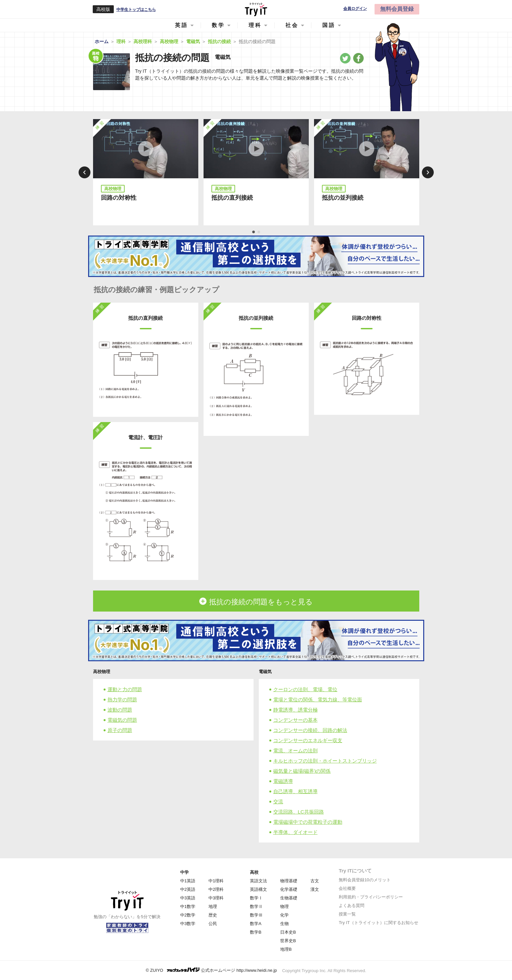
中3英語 (188, 898)
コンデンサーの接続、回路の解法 (310, 730)
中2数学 (188, 915)
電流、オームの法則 (295, 751)
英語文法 (258, 881)
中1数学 (188, 906)
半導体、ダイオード (295, 832)
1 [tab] (254, 232)
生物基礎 (289, 898)
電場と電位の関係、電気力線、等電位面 (318, 700)
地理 (213, 906)
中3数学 (188, 924)
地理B (286, 949)
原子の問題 (120, 730)
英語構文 (258, 889)
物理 (284, 906)
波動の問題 (120, 710)
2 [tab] (259, 232)
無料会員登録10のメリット (365, 880)
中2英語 (188, 889)
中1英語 (188, 881)
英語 (182, 25)
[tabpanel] (146, 172)
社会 (292, 25)
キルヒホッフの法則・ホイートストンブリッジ (325, 761)
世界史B (288, 941)
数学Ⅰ (256, 898)
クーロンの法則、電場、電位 (305, 689)
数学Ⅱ (256, 906)
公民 (213, 924)
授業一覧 (347, 914)
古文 (315, 881)
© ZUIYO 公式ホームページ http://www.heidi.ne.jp (211, 970)
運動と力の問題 (125, 689)
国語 (329, 25)
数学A (256, 924)
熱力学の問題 (122, 700)
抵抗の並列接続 (343, 198)
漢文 (315, 889)
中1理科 (216, 881)
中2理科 (216, 889)
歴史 (213, 915)
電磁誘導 (283, 781)
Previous (85, 172)
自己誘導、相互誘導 (295, 791)
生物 (284, 924)
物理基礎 (289, 881)
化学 (284, 915)
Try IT (256, 9)
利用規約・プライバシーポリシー (371, 897)
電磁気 (265, 672)
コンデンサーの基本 (295, 720)
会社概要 (347, 888)
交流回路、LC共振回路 (299, 812)
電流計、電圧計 (146, 437)
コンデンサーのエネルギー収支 (308, 740)
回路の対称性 (119, 198)
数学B (256, 932)
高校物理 (102, 672)
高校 (254, 872)
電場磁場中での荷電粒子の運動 (308, 822)
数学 (218, 25)
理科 (255, 25)
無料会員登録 (397, 9)
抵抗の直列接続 (232, 198)
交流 (278, 802)
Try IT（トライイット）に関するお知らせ (378, 923)
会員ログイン (355, 9)
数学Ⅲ (256, 915)
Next (428, 172)
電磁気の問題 (122, 720)
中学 (184, 872)
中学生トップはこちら (136, 10)
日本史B (288, 932)
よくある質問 (352, 905)
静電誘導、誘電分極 (295, 710)
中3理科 (216, 898)
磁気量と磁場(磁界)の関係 (302, 771)
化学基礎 (289, 889)
